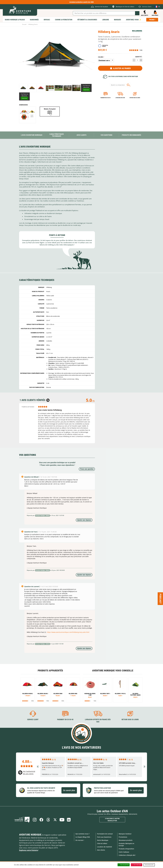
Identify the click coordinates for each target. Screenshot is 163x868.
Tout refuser (137, 865)
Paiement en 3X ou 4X (106, 98)
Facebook (41, 820)
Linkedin (69, 820)
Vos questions (106, 135)
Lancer (137, 13)
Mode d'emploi (50, 109)
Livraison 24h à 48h (120, 98)
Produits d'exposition (126, 849)
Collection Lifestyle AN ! (127, 855)
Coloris (101, 57)
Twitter (55, 820)
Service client (33, 720)
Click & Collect (102, 843)
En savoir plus (69, 790)
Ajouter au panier (122, 68)
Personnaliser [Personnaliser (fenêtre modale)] (149, 865)
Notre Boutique (103, 840)
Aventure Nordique (30, 835)
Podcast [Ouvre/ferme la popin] (160, 599)
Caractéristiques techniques (57, 135)
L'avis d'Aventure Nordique (32, 135)
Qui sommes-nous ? (82, 834)
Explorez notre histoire (29, 850)
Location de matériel (104, 847)
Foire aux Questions (104, 837)
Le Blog (22, 820)
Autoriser (86, 90)
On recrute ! (80, 840)
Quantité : (139, 57)
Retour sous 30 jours (135, 98)
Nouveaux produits (126, 840)
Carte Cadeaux (124, 852)
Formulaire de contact (105, 834)
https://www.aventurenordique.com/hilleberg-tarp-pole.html (68, 632)
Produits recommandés (131, 135)
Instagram (35, 820)
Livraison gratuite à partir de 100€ (81, 2)
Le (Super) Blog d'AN (83, 837)
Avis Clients (81, 135)
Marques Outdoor (125, 834)
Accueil (24, 24)
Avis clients (101, 850)
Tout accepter (124, 865)
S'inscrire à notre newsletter (112, 820)
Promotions (123, 837)
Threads (48, 820)
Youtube (62, 820)
